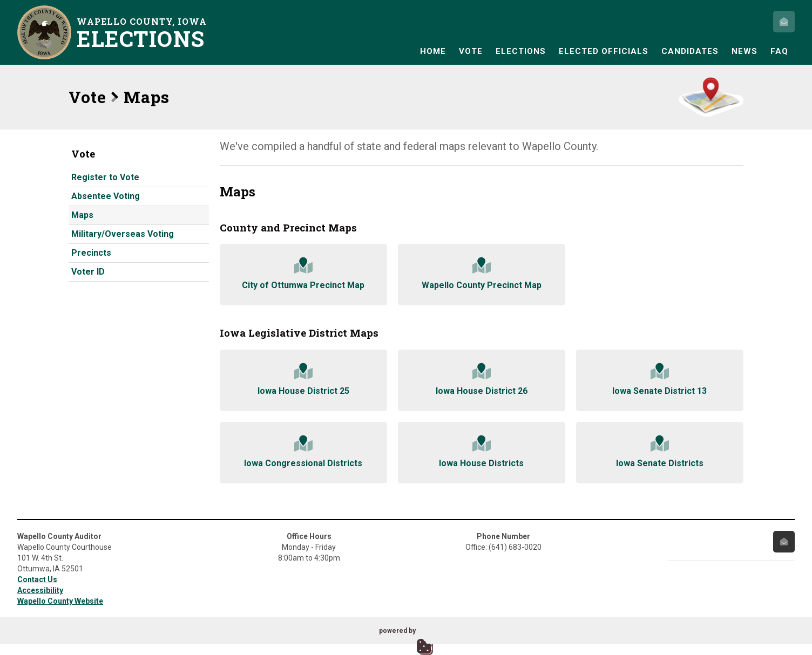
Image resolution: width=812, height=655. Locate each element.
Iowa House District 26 (482, 380)
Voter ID (88, 272)
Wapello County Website (60, 601)
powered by (397, 631)
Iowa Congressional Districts (303, 452)
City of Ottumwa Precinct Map (303, 274)
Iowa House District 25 (303, 380)
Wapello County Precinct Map (482, 274)
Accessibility (40, 590)
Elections (521, 51)
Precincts (91, 253)
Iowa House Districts (482, 452)
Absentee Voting (106, 196)
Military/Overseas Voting (123, 234)
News (745, 51)
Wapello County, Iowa (144, 33)
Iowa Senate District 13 (660, 380)
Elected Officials (604, 51)
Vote (471, 51)
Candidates (690, 51)
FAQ (779, 51)
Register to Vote (105, 177)
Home (433, 51)
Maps (82, 215)
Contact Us (37, 579)
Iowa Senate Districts (660, 452)
